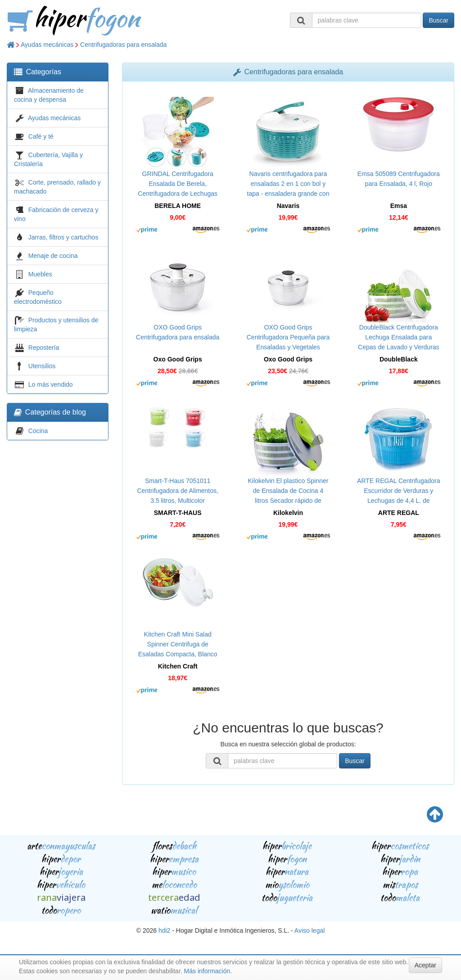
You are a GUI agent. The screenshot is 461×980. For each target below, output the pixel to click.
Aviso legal (310, 930)
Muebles (40, 274)
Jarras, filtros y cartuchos (63, 237)
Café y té (41, 136)
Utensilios (42, 366)
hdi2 (164, 930)
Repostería (44, 348)
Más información (207, 971)
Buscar (438, 20)
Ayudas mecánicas (47, 45)
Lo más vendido (51, 384)
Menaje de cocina (53, 256)
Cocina (38, 431)
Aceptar (425, 965)
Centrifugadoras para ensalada (123, 45)
